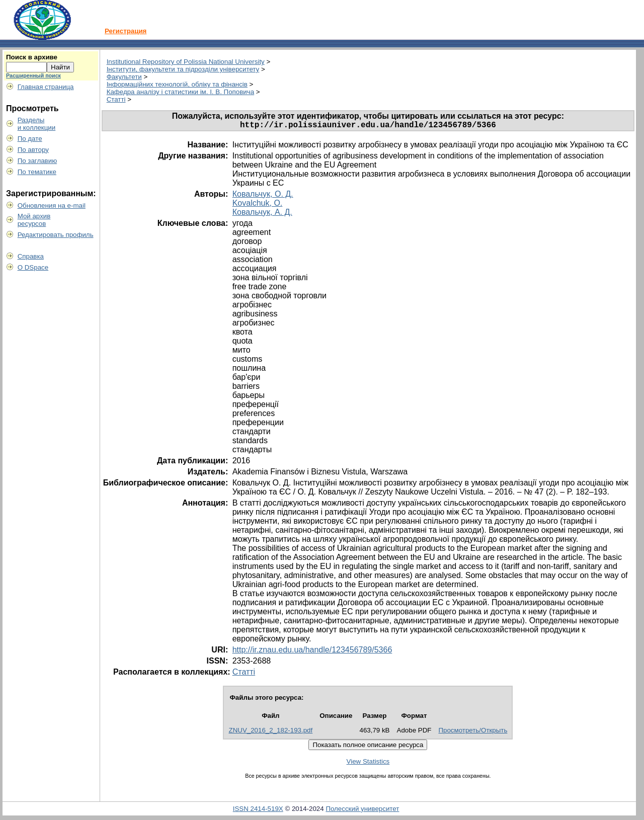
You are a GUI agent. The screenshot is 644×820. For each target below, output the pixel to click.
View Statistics (368, 763)
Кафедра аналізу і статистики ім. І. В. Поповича (180, 92)
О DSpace (33, 267)
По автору (33, 150)
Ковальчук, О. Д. (263, 196)
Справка (31, 256)
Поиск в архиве (32, 57)
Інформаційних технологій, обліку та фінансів (177, 84)
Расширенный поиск (33, 75)
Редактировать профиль (56, 235)
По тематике (37, 172)
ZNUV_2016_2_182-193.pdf (270, 732)
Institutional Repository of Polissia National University (186, 62)
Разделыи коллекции (37, 124)
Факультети (124, 77)
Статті (116, 99)
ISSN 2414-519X (258, 811)
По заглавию (37, 161)
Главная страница (46, 87)
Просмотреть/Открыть (473, 732)
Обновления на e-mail (52, 206)
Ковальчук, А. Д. (262, 214)
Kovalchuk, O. (258, 205)
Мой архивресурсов (34, 220)
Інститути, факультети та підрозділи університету (183, 69)
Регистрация (126, 31)
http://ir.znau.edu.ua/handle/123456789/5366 (312, 652)
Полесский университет (362, 811)
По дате (30, 139)
